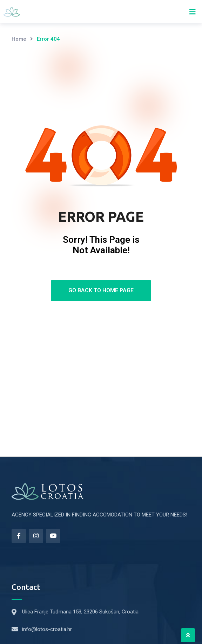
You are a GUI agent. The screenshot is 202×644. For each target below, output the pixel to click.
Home (19, 39)
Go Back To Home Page (101, 290)
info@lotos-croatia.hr (47, 629)
